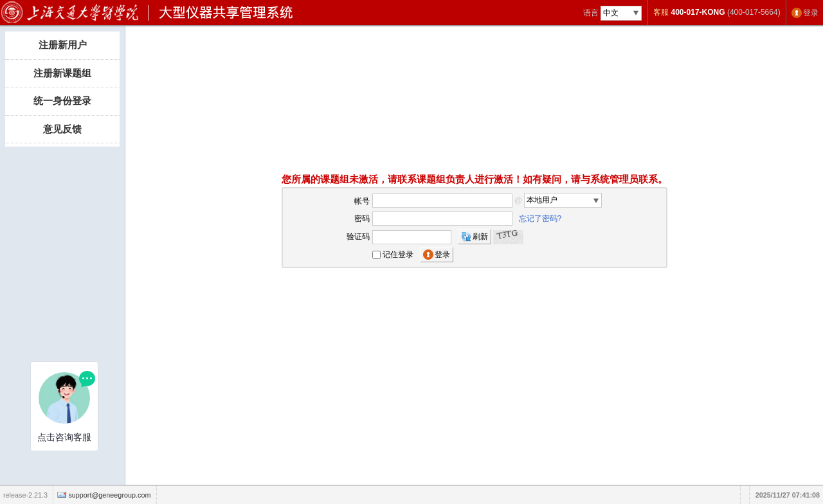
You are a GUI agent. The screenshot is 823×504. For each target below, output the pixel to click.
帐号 (362, 201)
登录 (811, 13)
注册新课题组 (62, 73)
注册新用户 (63, 45)
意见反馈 (62, 129)
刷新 (480, 237)
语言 (591, 13)
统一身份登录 (62, 101)
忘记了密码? (540, 219)
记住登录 (398, 255)
